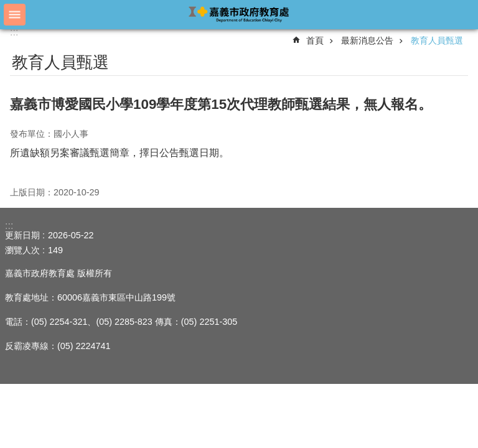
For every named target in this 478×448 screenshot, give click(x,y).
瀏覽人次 (22, 250)
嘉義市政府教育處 (239, 14)
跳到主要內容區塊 (7, 7)
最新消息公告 (367, 40)
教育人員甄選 (437, 40)
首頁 (315, 40)
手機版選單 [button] (15, 15)
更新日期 (22, 235)
